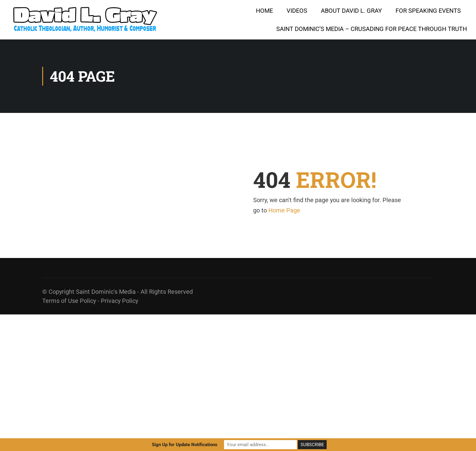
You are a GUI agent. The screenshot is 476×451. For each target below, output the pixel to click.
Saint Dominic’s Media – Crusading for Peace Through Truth (372, 29)
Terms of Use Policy (69, 301)
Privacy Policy (119, 301)
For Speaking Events (428, 11)
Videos (297, 11)
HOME (264, 11)
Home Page (284, 210)
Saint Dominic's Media (106, 292)
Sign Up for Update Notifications (185, 445)
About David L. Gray (351, 11)
